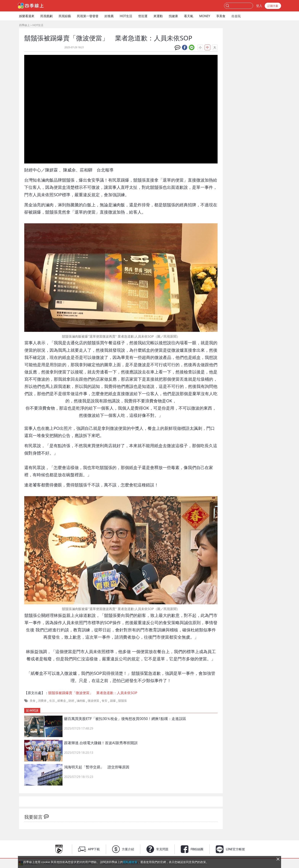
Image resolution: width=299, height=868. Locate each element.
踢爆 (113, 701)
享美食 (221, 16)
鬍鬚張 (123, 701)
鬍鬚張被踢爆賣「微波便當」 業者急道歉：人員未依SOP (93, 693)
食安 (104, 701)
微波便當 (93, 701)
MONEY (205, 16)
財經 (71, 701)
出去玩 (236, 16)
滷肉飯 (81, 701)
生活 (52, 701)
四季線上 (24, 25)
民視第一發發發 (88, 16)
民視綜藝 (65, 16)
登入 (259, 6)
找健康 (173, 16)
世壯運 (143, 16)
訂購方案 (273, 6)
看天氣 (189, 16)
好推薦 (109, 16)
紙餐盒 (62, 701)
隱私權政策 (130, 862)
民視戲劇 (47, 16)
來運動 (158, 16)
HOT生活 (126, 16)
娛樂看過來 (27, 16)
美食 (33, 701)
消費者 (42, 701)
